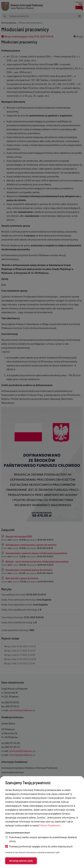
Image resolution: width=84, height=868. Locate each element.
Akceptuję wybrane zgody (21, 861)
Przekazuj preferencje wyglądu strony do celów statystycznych (39, 846)
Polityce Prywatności (50, 825)
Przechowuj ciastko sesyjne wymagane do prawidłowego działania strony (41, 839)
